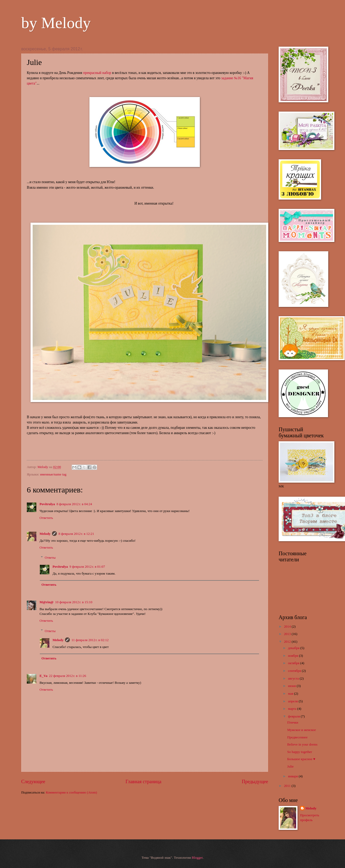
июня (292, 686)
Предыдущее (255, 782)
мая (291, 694)
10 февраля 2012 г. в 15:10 (74, 602)
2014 (288, 627)
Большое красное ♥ (301, 759)
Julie (290, 766)
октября (294, 663)
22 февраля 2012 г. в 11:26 (68, 676)
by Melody (56, 23)
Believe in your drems (302, 744)
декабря (294, 648)
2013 (288, 634)
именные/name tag (53, 474)
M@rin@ (47, 602)
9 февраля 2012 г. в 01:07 (87, 567)
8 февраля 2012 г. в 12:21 (76, 534)
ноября (293, 656)
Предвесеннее (297, 737)
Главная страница (143, 782)
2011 (288, 786)
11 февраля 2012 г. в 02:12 (90, 640)
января (293, 776)
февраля (294, 716)
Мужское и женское (301, 730)
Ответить (46, 518)
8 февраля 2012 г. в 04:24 (74, 504)
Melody (43, 467)
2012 (288, 642)
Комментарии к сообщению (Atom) (72, 792)
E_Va (44, 676)
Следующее (33, 782)
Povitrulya (47, 504)
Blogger (197, 858)
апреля (293, 701)
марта (293, 709)
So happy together (300, 752)
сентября (295, 671)
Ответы (50, 558)
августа (294, 678)
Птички (293, 722)
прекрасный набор (97, 73)
